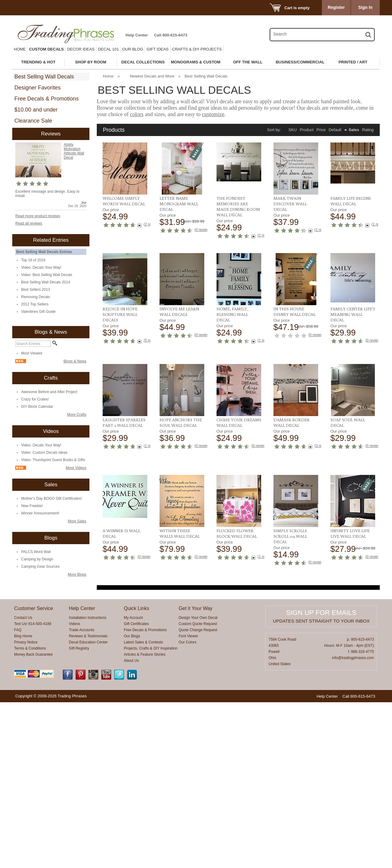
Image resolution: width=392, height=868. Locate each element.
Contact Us (23, 783)
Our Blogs (132, 802)
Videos (74, 790)
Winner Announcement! (40, 513)
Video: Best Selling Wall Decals (47, 275)
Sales (354, 130)
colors (137, 114)
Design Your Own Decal (198, 783)
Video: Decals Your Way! (41, 267)
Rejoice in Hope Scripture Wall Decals (348, 303)
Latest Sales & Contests (143, 808)
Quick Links (136, 774)
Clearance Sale (33, 121)
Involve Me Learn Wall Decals (122, 406)
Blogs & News (75, 361)
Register (336, 7)
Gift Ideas (158, 49)
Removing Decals (36, 297)
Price (321, 130)
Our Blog (133, 49)
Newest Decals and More (152, 76)
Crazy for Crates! (35, 399)
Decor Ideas (81, 49)
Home (20, 49)
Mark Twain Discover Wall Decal (290, 204)
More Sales (77, 521)
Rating (368, 130)
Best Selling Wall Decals (44, 77)
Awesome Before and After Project (49, 392)
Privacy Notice (26, 808)
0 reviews (204, 230)
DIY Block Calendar (37, 407)
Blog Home (23, 802)
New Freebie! (32, 506)
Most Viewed (32, 353)
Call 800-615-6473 (171, 35)
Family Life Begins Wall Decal (351, 201)
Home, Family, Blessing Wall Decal (175, 408)
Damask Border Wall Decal (178, 605)
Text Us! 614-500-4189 (33, 790)
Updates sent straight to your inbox (321, 787)
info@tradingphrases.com (353, 824)
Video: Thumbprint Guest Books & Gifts (53, 460)
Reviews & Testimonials (88, 802)
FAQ (18, 796)
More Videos (76, 468)
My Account (133, 783)
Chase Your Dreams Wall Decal (125, 605)
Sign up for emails (321, 778)
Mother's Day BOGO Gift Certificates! (51, 498)
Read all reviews (29, 223)
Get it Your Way (196, 774)
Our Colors (187, 808)
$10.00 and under (36, 110)
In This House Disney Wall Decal (237, 406)
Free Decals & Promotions (47, 99)
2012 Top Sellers (35, 304)
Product (307, 130)
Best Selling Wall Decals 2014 (46, 282)
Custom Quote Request (198, 790)
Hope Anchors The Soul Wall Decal (352, 506)
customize (213, 114)
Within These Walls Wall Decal (351, 605)
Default (335, 130)
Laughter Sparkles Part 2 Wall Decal (352, 406)
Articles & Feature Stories (145, 820)
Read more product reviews (38, 216)
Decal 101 (108, 49)
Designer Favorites (38, 88)
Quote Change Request (198, 796)
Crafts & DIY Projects (197, 49)
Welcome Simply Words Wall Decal (124, 201)
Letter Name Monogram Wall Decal (179, 204)
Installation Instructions (88, 783)
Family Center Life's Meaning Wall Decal (296, 408)
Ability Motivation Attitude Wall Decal (74, 151)
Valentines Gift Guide (38, 312)
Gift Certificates (136, 790)
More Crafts (77, 415)
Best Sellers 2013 (36, 290)
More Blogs (77, 574)
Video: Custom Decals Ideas (44, 453)
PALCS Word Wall (36, 552)
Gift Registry (79, 814)
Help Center (137, 35)
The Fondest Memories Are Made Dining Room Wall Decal (238, 207)
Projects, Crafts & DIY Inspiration (151, 814)
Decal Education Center (88, 808)
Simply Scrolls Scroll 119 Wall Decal (176, 707)
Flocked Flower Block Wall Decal (123, 705)
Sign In (366, 7)
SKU (293, 130)
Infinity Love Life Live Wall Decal (236, 705)
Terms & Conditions (30, 814)
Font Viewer (188, 802)
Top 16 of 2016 (33, 260)
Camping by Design (37, 559)
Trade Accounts (82, 796)
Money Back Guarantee (33, 820)
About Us (131, 826)
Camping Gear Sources (40, 567)
